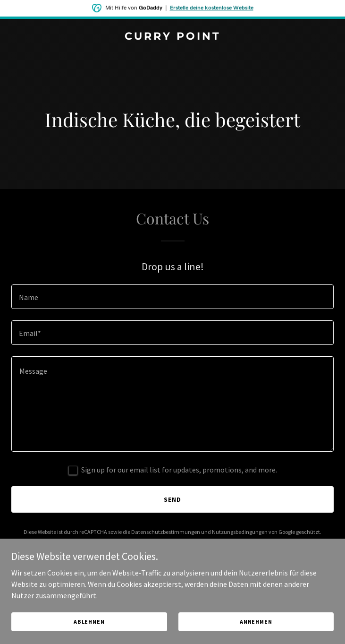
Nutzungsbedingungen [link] (240, 532)
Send (172, 499)
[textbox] (172, 297)
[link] (172, 37)
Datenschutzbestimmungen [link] (166, 532)
